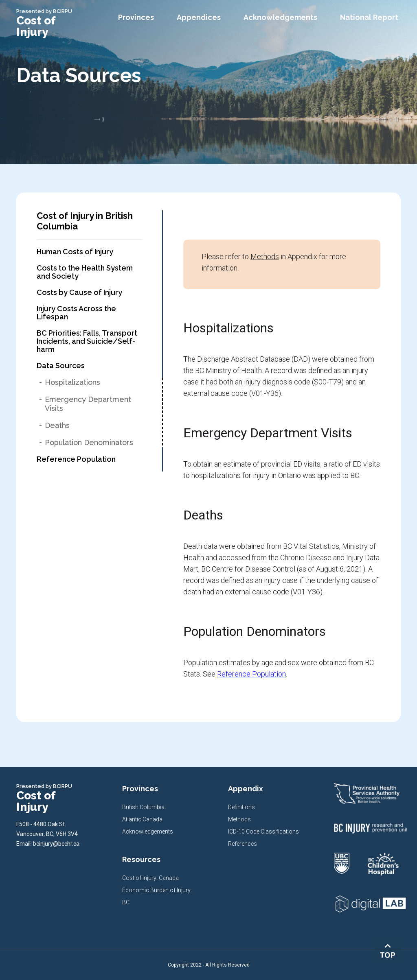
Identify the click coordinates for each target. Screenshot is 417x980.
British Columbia (143, 807)
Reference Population (76, 459)
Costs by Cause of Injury (79, 292)
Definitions (241, 807)
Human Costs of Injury (75, 252)
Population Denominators (89, 442)
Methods (265, 256)
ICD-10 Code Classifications (263, 832)
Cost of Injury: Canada (150, 878)
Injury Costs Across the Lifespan (76, 313)
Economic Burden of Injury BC (156, 896)
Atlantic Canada (142, 819)
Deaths (57, 425)
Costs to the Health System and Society (85, 272)
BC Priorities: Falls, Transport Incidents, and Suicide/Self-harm (87, 341)
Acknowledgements (148, 832)
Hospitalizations (72, 382)
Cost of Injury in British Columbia (85, 221)
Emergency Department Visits (88, 404)
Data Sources (61, 366)
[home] (53, 23)
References (243, 844)
